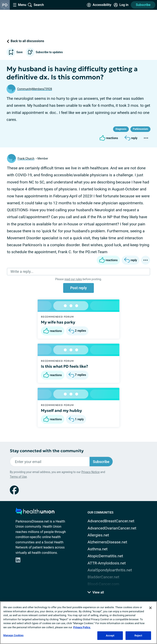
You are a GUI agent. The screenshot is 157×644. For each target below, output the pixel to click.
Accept (110, 636)
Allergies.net (98, 535)
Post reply (78, 288)
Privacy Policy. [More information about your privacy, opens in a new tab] (82, 627)
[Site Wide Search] (36, 5)
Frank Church (26, 158)
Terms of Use (18, 477)
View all (96, 592)
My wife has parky (58, 322)
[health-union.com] (35, 512)
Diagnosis (121, 129)
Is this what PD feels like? (64, 366)
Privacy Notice (90, 472)
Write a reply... (22, 271)
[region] (78, 623)
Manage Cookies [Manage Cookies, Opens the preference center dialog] (13, 635)
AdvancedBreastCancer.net (111, 521)
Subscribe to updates (44, 52)
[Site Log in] (121, 5)
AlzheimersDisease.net (107, 542)
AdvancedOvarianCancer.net (112, 528)
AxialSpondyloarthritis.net (110, 570)
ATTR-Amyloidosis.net (107, 563)
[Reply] (131, 138)
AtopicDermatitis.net (105, 556)
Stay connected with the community (47, 451)
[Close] (150, 608)
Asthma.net (98, 549)
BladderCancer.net (103, 577)
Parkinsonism (140, 129)
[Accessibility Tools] (99, 5)
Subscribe (143, 5)
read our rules (73, 279)
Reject (138, 636)
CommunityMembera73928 (35, 89)
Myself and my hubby (61, 410)
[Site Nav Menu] (20, 5)
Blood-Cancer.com (103, 584)
